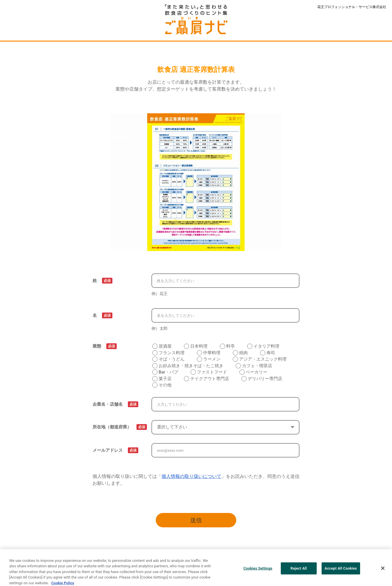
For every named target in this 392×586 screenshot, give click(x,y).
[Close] (383, 571)
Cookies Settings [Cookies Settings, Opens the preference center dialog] (258, 571)
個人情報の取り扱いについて (191, 476)
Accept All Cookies (341, 571)
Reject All (299, 571)
